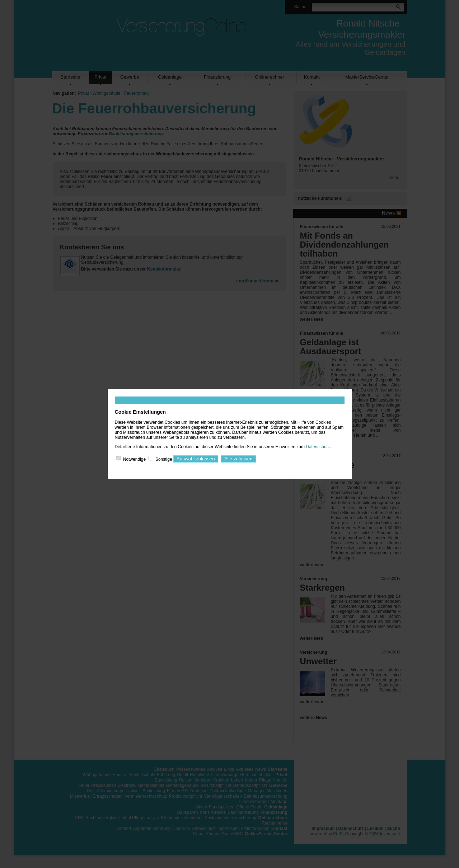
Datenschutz (318, 447)
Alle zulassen (238, 459)
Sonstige (164, 459)
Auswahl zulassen (196, 459)
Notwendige (134, 459)
